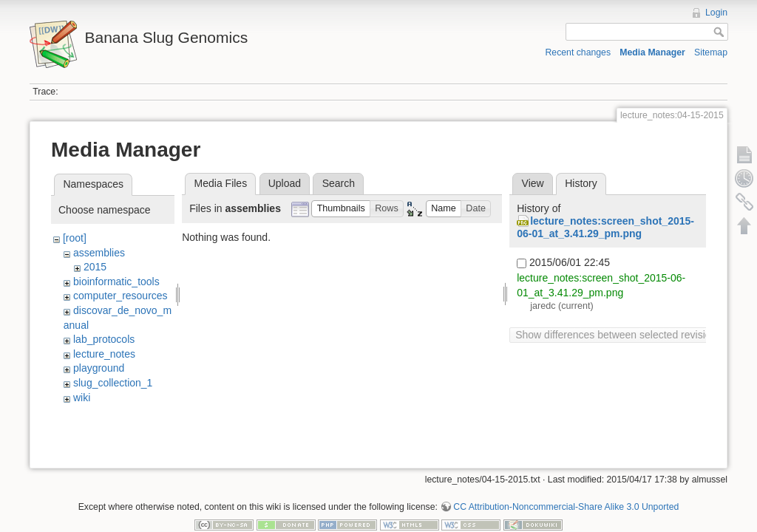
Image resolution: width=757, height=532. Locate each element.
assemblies (99, 253)
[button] (341, 209)
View (533, 183)
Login (716, 13)
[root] (75, 238)
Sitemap (711, 52)
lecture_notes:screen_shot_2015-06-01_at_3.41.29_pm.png (605, 227)
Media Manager (652, 52)
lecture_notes (104, 354)
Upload (285, 183)
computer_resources (120, 296)
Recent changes (578, 52)
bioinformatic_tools (116, 282)
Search (339, 183)
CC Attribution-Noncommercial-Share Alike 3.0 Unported (566, 483)
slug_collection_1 (113, 383)
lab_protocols (104, 339)
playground (99, 368)
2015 (95, 267)
